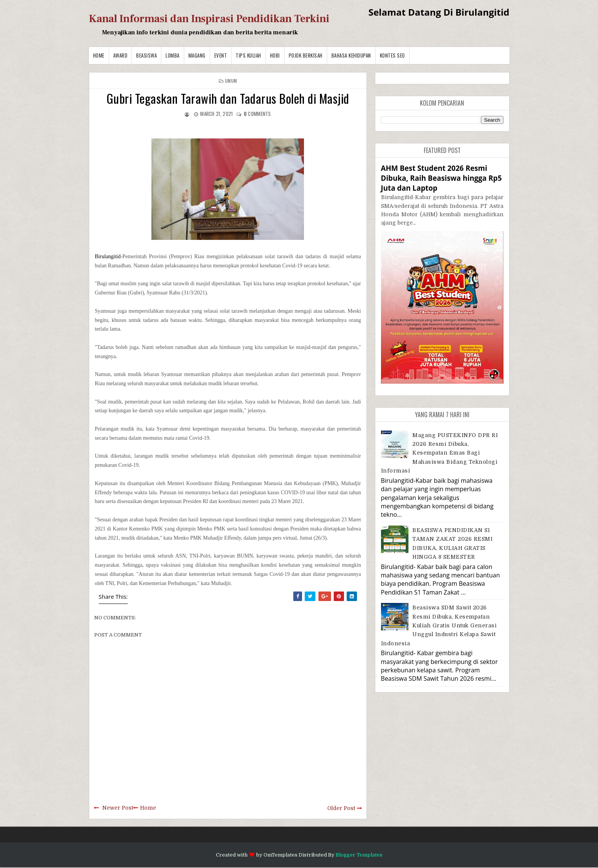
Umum (231, 81)
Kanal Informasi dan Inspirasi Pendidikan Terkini (209, 19)
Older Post (341, 808)
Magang (197, 55)
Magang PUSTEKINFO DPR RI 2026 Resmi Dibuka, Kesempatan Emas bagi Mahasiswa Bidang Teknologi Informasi (440, 453)
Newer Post (118, 808)
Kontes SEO (392, 55)
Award (121, 55)
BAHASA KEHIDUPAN (351, 55)
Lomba (173, 55)
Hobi (275, 55)
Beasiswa (146, 55)
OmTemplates (281, 855)
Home (99, 55)
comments (257, 114)
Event (221, 55)
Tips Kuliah (248, 55)
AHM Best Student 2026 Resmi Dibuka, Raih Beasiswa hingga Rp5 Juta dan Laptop (441, 178)
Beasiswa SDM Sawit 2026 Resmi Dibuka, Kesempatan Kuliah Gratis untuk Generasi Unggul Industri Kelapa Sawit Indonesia (439, 625)
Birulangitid (108, 256)
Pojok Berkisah (306, 55)
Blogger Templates (359, 855)
